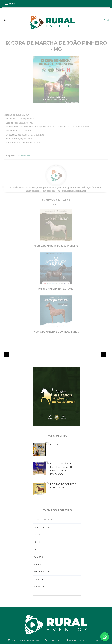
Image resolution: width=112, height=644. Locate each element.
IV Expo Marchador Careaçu (56, 288)
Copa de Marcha (23, 155)
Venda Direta (41, 587)
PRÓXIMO (38, 564)
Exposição (40, 535)
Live (36, 549)
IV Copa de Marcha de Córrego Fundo (56, 331)
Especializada (42, 527)
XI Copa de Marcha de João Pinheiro (56, 245)
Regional (39, 579)
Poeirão (38, 557)
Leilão (37, 542)
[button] (11, 4)
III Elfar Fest (58, 445)
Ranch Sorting (42, 572)
